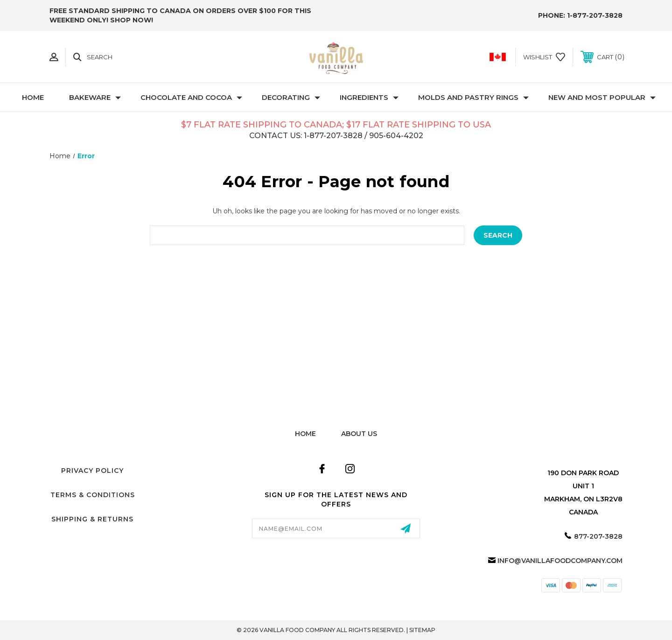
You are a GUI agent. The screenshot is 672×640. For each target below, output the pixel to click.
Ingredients (369, 97)
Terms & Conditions (93, 495)
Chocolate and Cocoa (191, 97)
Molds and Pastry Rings (473, 97)
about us (359, 434)
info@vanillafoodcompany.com (560, 561)
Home (33, 97)
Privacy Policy (92, 471)
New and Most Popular (602, 97)
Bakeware (95, 97)
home (305, 434)
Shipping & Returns (92, 519)
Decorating (291, 97)
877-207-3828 (598, 536)
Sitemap (422, 630)
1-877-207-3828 (595, 15)
